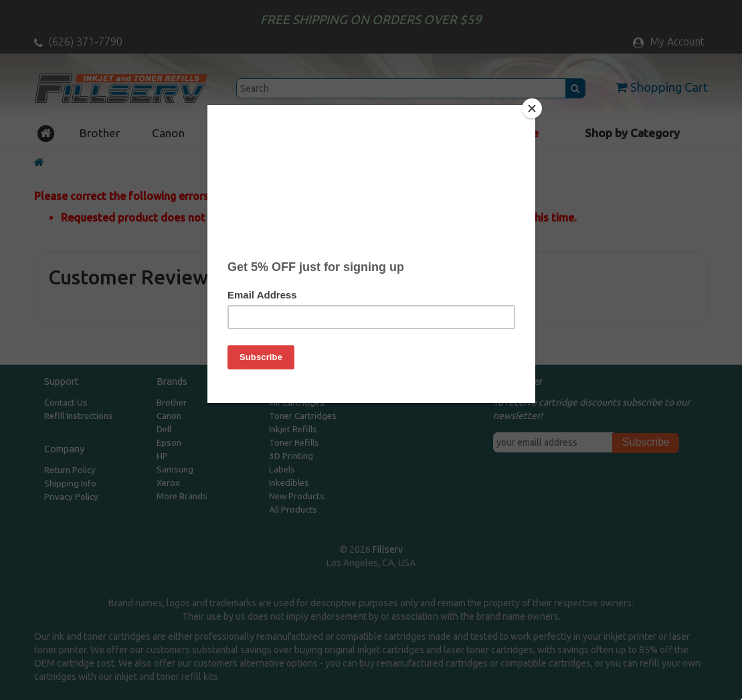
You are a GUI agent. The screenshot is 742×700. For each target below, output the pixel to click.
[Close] (532, 108)
